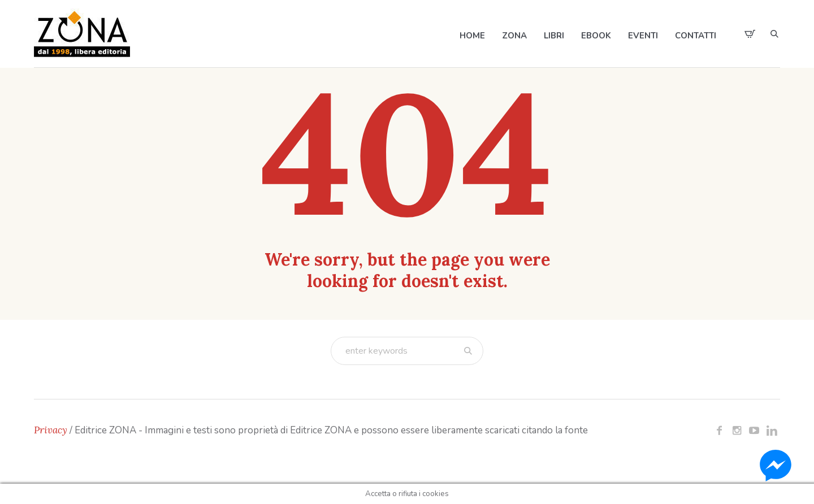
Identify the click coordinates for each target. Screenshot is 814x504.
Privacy (51, 430)
